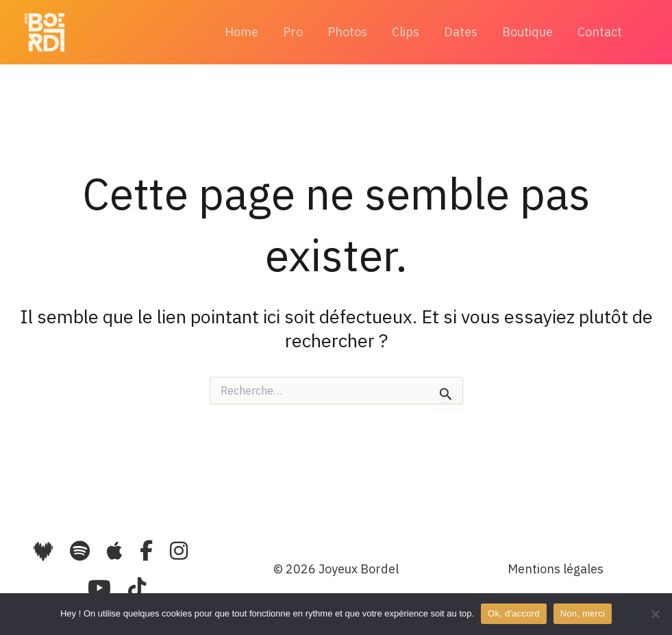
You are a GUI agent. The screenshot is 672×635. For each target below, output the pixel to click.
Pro (293, 32)
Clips (406, 32)
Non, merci (583, 613)
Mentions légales (556, 569)
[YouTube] (102, 587)
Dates (461, 32)
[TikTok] (137, 587)
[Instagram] (179, 550)
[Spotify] (80, 550)
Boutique (527, 32)
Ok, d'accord (514, 613)
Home (241, 32)
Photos (347, 32)
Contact (600, 32)
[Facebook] (149, 550)
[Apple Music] (117, 550)
